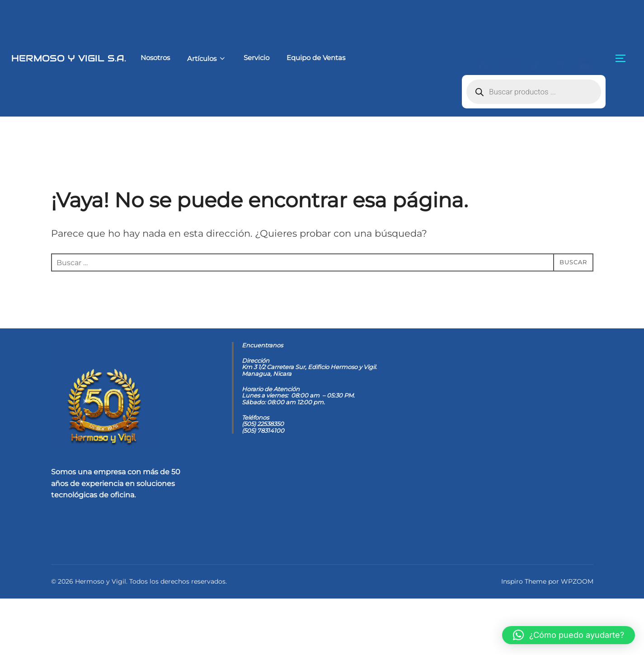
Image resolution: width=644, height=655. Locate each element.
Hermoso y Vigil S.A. (52, 58)
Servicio (225, 58)
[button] (569, 635)
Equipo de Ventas (285, 58)
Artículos (174, 58)
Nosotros (122, 58)
